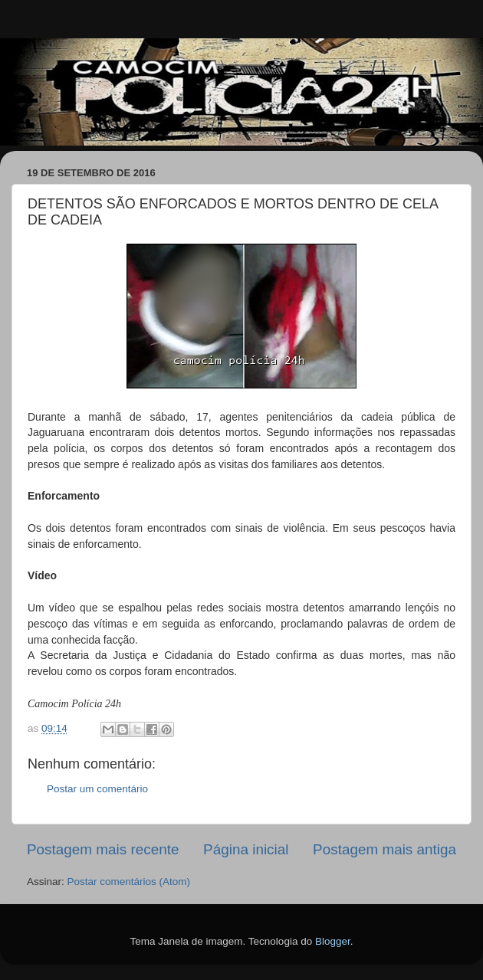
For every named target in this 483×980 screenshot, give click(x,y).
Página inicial (246, 849)
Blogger (333, 941)
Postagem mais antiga (384, 849)
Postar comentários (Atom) (129, 882)
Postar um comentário (97, 789)
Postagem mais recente (103, 849)
